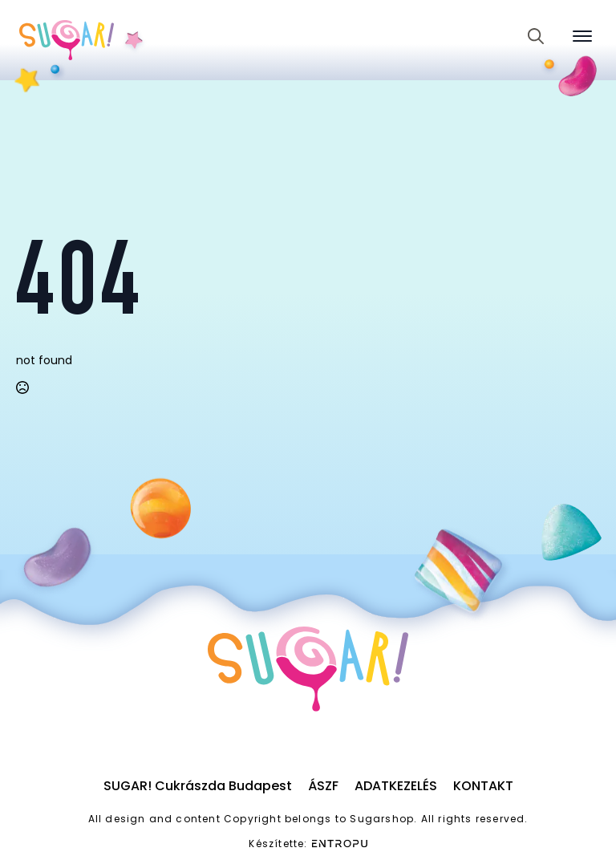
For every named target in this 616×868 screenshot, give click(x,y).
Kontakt (483, 786)
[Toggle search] (536, 36)
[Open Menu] (582, 36)
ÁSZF (323, 786)
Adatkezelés (396, 786)
